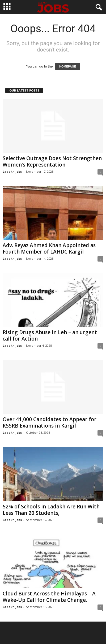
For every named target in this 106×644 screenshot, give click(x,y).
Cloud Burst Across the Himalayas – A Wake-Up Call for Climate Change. (49, 597)
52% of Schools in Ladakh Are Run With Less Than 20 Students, (51, 510)
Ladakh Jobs (12, 171)
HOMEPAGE (68, 66)
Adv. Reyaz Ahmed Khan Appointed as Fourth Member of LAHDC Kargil (49, 248)
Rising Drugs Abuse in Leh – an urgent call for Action (50, 335)
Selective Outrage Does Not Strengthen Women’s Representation (52, 161)
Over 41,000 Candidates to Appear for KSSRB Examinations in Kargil (50, 422)
